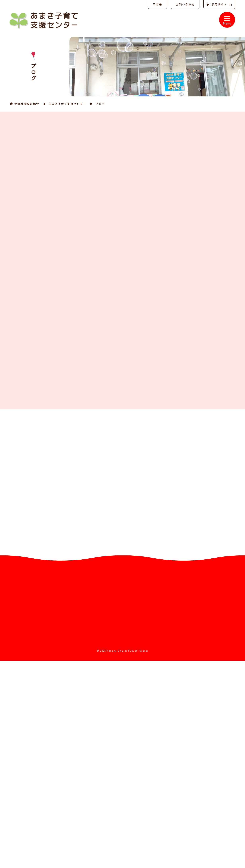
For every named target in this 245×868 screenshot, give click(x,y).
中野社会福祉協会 (27, 104)
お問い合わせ (185, 4)
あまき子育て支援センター (67, 104)
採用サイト (219, 4)
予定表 (157, 4)
